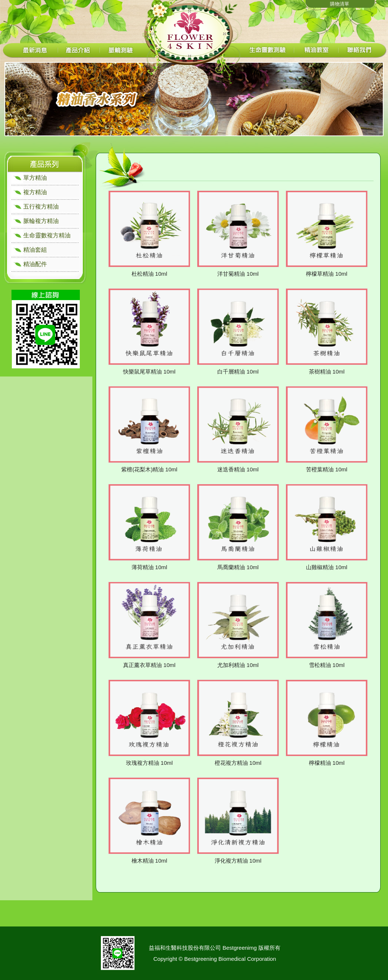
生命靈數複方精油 (47, 235)
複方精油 (35, 192)
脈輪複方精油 (41, 221)
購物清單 (340, 4)
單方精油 (35, 178)
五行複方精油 (41, 207)
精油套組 (35, 250)
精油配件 (35, 264)
